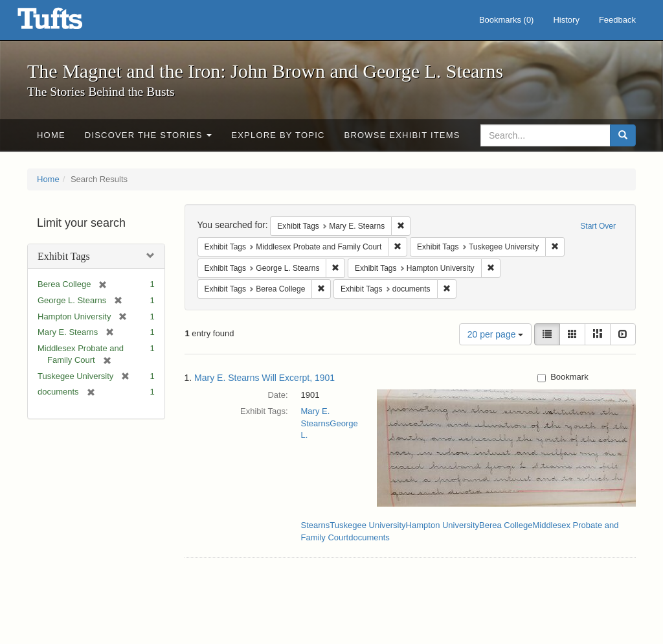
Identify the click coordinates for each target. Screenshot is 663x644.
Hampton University (443, 525)
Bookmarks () (507, 20)
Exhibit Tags (64, 256)
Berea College (506, 525)
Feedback (617, 20)
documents (369, 537)
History (566, 20)
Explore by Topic (278, 135)
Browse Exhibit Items (402, 135)
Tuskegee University (367, 525)
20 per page (496, 334)
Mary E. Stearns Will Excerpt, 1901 (264, 378)
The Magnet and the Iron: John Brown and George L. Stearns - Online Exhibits (66, 23)
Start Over (598, 226)
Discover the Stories (149, 135)
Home (51, 135)
